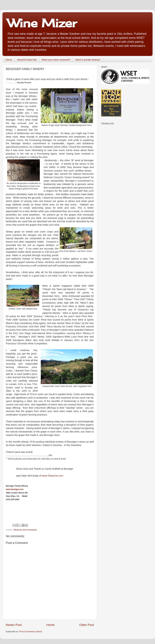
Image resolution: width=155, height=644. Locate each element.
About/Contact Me (27, 60)
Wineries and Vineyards (25, 530)
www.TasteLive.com (53, 476)
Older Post (87, 625)
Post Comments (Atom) (31, 632)
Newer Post (14, 625)
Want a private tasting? (88, 60)
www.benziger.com (15, 489)
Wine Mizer (42, 23)
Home (9, 60)
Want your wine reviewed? (56, 60)
